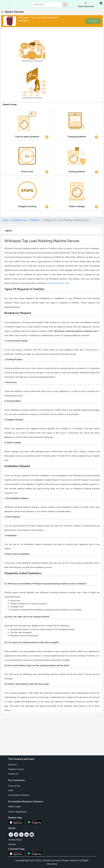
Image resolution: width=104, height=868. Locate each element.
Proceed (93, 21)
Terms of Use (14, 786)
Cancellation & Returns (19, 795)
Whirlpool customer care (58, 283)
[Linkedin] (27, 835)
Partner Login (14, 807)
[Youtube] (32, 835)
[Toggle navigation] (101, 3)
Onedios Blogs (15, 840)
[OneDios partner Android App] (35, 822)
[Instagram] (21, 835)
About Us (13, 765)
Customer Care (19, 220)
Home (5, 220)
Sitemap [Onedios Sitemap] (12, 844)
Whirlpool (35, 220)
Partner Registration (18, 812)
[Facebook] (11, 835)
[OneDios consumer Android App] (35, 853)
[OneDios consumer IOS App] (17, 853)
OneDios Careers (16, 769)
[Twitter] (16, 835)
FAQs (11, 791)
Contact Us (13, 774)
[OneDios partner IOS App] (17, 822)
